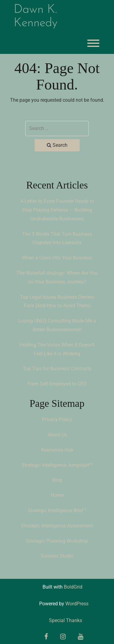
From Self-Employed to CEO (57, 384)
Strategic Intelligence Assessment (57, 526)
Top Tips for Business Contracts (57, 369)
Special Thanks (66, 620)
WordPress (77, 604)
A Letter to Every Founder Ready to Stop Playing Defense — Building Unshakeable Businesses (57, 210)
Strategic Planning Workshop (57, 541)
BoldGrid (73, 587)
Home (57, 495)
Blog (57, 480)
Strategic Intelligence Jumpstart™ (57, 465)
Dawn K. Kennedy (36, 16)
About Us (57, 435)
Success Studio (57, 556)
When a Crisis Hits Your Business (57, 258)
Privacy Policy (57, 419)
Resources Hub (57, 450)
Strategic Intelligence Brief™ (57, 510)
